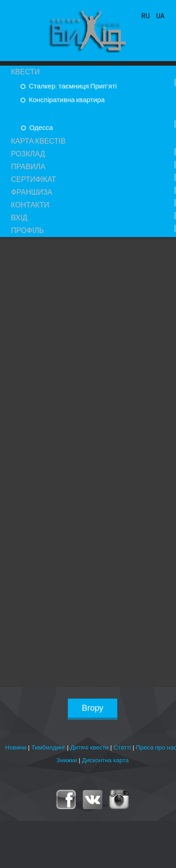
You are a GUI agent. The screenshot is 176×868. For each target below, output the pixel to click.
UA (160, 16)
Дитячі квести (90, 747)
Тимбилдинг (48, 747)
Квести (25, 72)
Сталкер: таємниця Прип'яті (72, 86)
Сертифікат (34, 180)
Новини (16, 747)
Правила (28, 167)
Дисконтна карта (105, 760)
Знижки (67, 760)
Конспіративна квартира (66, 100)
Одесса (40, 128)
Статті (122, 747)
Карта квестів (38, 141)
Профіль (27, 231)
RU (146, 16)
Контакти (30, 205)
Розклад (28, 154)
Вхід (19, 218)
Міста (23, 114)
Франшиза (32, 192)
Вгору (93, 708)
